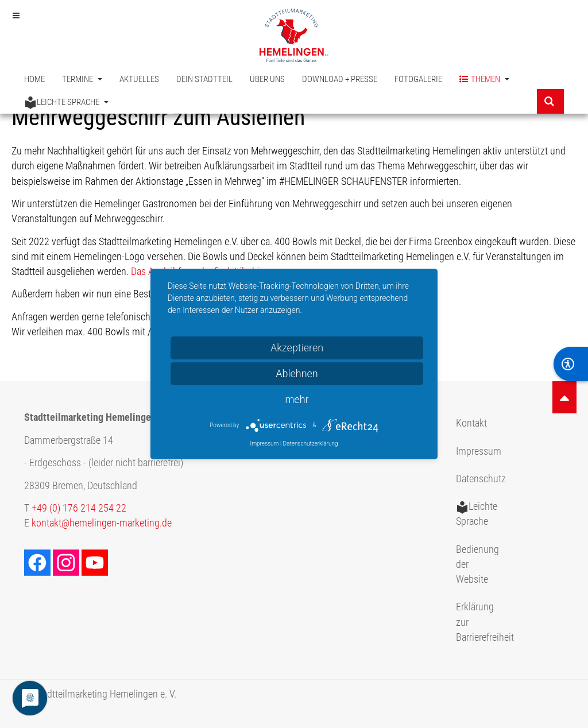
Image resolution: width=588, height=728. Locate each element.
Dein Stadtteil (204, 79)
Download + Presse (340, 79)
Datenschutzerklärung (311, 444)
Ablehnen (297, 373)
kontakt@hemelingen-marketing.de (102, 523)
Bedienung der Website (477, 565)
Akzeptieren (297, 348)
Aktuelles (139, 79)
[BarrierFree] (571, 364)
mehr (297, 399)
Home (34, 79)
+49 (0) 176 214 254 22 (79, 508)
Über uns (267, 79)
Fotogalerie (418, 79)
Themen (484, 80)
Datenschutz (481, 479)
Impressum (479, 451)
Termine (82, 79)
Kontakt (471, 423)
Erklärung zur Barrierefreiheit (482, 622)
